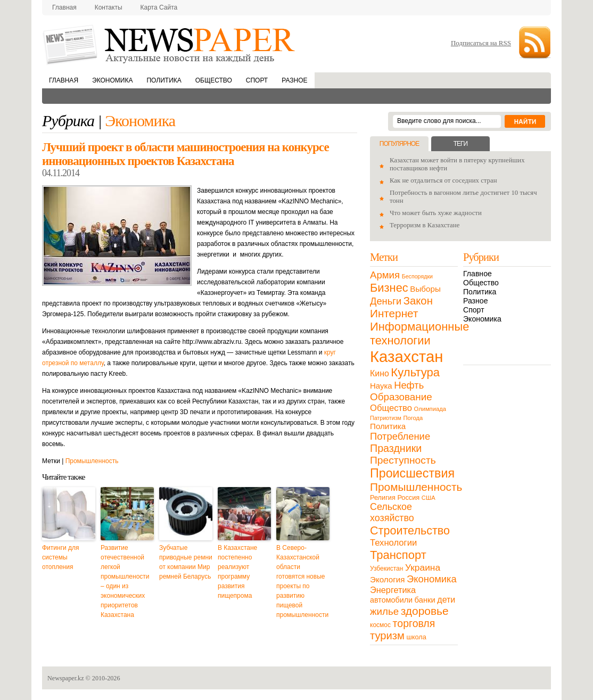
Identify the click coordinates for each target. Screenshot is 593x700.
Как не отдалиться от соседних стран (443, 180)
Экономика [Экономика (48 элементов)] (432, 579)
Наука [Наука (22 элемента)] (381, 386)
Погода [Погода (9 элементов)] (413, 418)
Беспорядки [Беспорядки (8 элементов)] (417, 276)
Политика (164, 80)
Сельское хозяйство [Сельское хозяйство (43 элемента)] (392, 512)
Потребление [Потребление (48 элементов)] (400, 436)
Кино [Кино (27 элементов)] (380, 373)
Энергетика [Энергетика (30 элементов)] (393, 590)
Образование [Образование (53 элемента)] (401, 397)
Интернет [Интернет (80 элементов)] (394, 313)
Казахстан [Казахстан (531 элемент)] (406, 356)
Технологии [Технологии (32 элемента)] (393, 543)
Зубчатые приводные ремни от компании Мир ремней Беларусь (186, 562)
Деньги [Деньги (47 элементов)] (386, 301)
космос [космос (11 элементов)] (380, 625)
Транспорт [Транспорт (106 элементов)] (398, 555)
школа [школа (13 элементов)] (417, 637)
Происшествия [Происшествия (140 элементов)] (412, 473)
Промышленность (92, 461)
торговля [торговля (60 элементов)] (414, 623)
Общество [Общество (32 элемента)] (391, 408)
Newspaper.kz (66, 678)
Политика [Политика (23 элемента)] (388, 426)
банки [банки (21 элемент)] (425, 600)
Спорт (257, 80)
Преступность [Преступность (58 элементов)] (403, 460)
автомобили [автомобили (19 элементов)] (391, 600)
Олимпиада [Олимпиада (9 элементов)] (430, 409)
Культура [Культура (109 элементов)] (415, 372)
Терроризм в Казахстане (425, 225)
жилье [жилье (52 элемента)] (384, 611)
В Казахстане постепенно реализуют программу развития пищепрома (237, 572)
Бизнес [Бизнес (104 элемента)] (389, 288)
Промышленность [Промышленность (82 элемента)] (416, 487)
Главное (477, 274)
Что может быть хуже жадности (436, 213)
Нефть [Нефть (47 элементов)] (409, 385)
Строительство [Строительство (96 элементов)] (410, 530)
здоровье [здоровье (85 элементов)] (425, 611)
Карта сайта (159, 7)
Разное (294, 80)
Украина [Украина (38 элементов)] (423, 567)
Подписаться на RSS (481, 43)
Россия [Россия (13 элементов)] (408, 497)
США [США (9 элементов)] (429, 498)
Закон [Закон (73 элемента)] (418, 301)
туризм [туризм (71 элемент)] (387, 636)
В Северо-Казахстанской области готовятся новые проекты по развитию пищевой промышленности (302, 581)
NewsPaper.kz (170, 44)
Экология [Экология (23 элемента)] (387, 579)
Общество (214, 80)
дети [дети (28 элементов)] (446, 600)
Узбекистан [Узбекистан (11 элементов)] (386, 569)
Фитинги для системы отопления (61, 557)
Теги (460, 144)
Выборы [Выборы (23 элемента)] (425, 289)
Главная (64, 7)
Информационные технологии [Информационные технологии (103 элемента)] (419, 333)
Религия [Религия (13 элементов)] (383, 497)
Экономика (112, 80)
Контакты (109, 7)
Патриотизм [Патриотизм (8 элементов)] (386, 418)
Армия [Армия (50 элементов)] (385, 275)
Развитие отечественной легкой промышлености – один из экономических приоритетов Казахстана (125, 581)
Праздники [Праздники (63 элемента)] (396, 448)
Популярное (399, 144)
